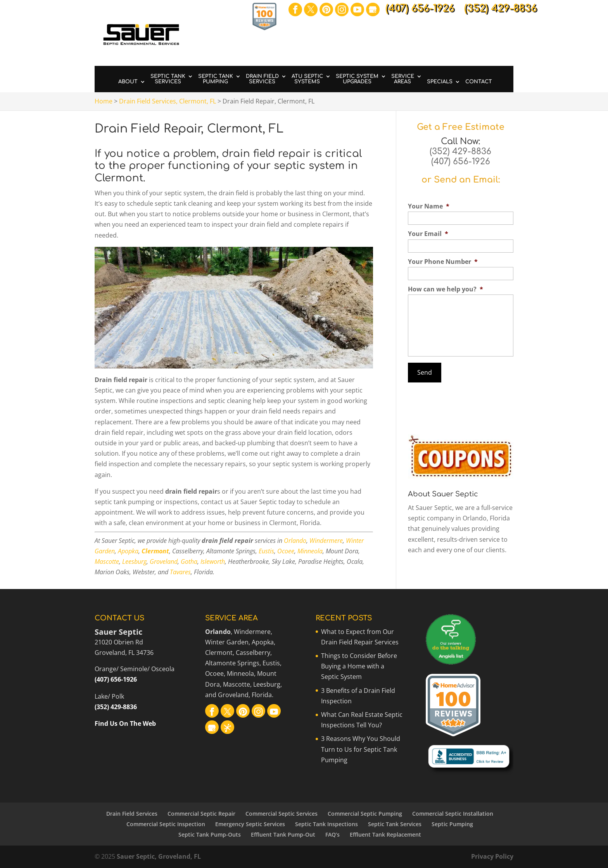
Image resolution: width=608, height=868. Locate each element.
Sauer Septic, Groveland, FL (159, 856)
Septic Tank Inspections (326, 824)
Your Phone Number (443, 262)
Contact (479, 82)
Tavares (180, 572)
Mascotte (107, 561)
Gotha (189, 561)
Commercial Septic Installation (453, 814)
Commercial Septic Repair (201, 814)
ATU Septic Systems (307, 79)
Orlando (295, 541)
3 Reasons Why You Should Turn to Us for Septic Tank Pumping (361, 749)
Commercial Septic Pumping (365, 814)
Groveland (164, 561)
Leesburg (134, 561)
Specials (440, 82)
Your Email (428, 234)
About (128, 82)
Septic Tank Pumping (216, 79)
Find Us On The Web (125, 723)
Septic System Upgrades (357, 79)
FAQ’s (332, 834)
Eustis (266, 551)
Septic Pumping (452, 824)
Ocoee (286, 551)
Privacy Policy (492, 856)
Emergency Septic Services (250, 824)
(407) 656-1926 (461, 162)
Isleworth (213, 561)
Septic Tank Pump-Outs (210, 834)
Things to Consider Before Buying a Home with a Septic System (359, 666)
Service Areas (403, 79)
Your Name (429, 206)
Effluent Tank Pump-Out (283, 834)
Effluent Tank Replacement (385, 834)
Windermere (326, 541)
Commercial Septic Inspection (166, 824)
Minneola (310, 551)
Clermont (155, 551)
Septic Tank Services (168, 79)
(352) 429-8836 (460, 152)
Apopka (128, 551)
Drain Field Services (262, 79)
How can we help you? (446, 289)
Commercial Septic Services (282, 814)
